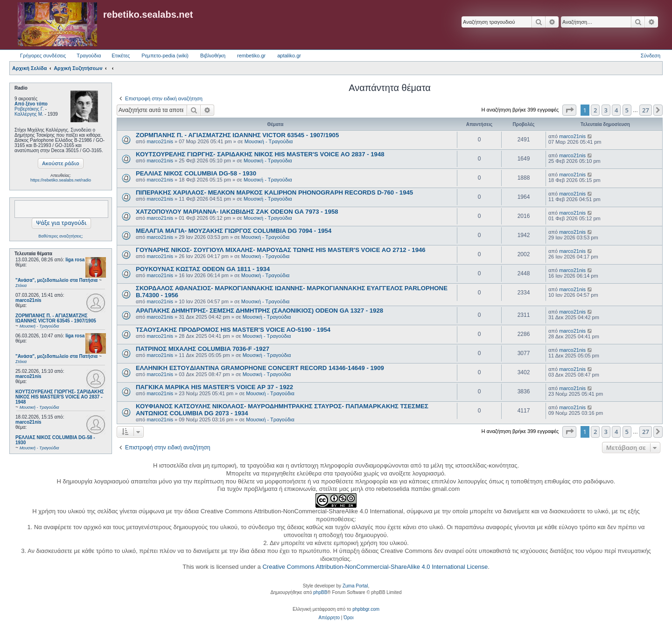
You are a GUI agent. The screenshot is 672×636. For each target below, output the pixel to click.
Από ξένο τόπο (31, 104)
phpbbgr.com (366, 609)
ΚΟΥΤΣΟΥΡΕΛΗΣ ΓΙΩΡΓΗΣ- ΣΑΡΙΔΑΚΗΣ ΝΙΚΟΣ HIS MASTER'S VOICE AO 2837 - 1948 (260, 154)
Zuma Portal (355, 586)
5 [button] (627, 110)
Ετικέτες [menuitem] (121, 56)
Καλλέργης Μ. (29, 114)
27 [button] (646, 110)
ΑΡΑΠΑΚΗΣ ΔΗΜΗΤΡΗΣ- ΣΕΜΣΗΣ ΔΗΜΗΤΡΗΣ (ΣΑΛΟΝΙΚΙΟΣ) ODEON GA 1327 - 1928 (259, 311)
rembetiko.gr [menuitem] (251, 56)
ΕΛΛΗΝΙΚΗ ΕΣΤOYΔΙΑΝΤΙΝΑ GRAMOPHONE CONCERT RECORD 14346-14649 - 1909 (260, 368)
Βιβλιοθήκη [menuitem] (213, 56)
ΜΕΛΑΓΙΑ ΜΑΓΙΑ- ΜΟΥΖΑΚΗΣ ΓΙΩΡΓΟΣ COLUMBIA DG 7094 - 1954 (234, 231)
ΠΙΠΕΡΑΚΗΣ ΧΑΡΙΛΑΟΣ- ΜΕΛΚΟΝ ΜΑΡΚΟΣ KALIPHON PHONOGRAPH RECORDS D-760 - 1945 (274, 192)
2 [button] (595, 110)
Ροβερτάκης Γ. (29, 109)
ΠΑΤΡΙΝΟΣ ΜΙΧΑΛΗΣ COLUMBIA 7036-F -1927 (203, 349)
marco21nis (28, 300)
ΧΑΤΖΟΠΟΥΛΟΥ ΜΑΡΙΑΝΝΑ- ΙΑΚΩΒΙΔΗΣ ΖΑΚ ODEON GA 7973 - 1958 (237, 212)
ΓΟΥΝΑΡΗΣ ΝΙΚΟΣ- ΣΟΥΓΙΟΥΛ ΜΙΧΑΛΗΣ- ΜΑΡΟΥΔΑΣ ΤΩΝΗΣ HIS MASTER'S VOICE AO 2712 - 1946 (281, 250)
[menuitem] (329, 618)
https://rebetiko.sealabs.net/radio (61, 180)
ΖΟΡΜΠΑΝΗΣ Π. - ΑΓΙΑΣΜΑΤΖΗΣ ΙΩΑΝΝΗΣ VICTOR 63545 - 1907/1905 (237, 135)
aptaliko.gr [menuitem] (289, 56)
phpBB (320, 592)
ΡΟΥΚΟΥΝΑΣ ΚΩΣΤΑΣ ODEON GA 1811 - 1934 (203, 269)
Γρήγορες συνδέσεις (43, 56)
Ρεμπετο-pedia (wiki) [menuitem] (165, 56)
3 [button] (606, 110)
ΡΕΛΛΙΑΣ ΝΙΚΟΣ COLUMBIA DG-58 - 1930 (196, 173)
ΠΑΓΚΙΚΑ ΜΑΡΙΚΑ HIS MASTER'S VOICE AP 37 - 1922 (214, 387)
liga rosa (75, 260)
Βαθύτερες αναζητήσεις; (60, 236)
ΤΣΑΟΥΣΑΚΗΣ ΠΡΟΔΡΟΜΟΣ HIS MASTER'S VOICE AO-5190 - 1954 (233, 330)
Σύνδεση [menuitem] (651, 56)
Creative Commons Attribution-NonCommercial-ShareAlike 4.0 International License (375, 567)
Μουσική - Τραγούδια (269, 141)
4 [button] (616, 110)
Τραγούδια (89, 56)
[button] (569, 110)
